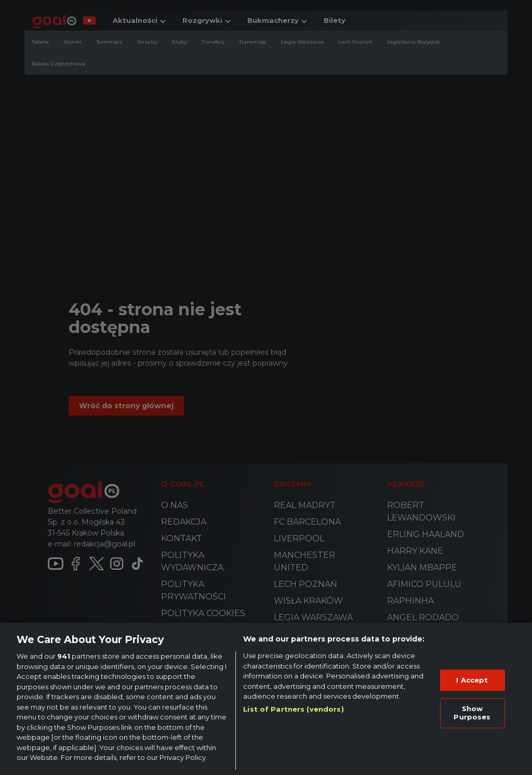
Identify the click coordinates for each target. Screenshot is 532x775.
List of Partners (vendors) (293, 709)
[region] (266, 699)
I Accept (472, 680)
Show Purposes (472, 713)
